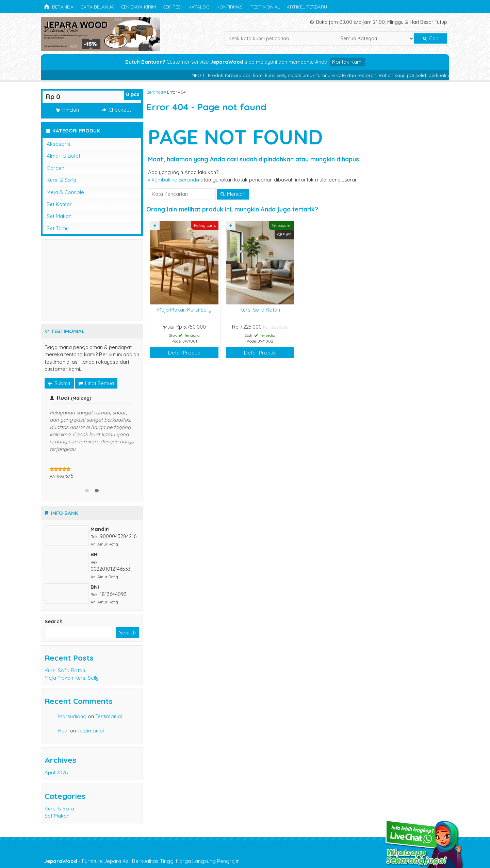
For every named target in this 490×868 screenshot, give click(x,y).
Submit (59, 383)
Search (54, 621)
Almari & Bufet (63, 156)
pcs (133, 94)
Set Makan (59, 216)
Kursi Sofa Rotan (260, 310)
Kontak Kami (347, 62)
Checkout (117, 110)
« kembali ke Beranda (174, 180)
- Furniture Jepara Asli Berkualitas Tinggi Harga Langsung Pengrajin (142, 861)
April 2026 (56, 772)
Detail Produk (184, 353)
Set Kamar (59, 204)
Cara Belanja (97, 7)
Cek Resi (172, 7)
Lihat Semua (96, 383)
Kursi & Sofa (61, 180)
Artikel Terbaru (307, 7)
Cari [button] (431, 38)
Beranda (59, 7)
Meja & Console (65, 192)
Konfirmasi (230, 7)
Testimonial (265, 7)
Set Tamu (58, 228)
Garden (55, 168)
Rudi (63, 731)
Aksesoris (59, 144)
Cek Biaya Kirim (138, 7)
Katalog (199, 7)
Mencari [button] (233, 194)
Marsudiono (72, 716)
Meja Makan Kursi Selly (184, 310)
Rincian (67, 110)
